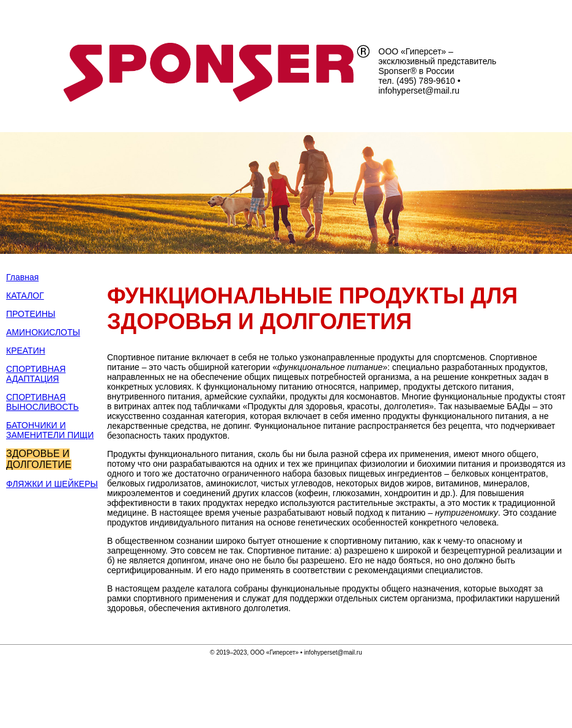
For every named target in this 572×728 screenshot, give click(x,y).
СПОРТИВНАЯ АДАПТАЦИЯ (36, 374)
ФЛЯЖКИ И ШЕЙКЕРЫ (52, 484)
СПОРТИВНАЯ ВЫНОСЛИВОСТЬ (43, 402)
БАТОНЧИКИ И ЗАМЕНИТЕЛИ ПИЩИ (50, 430)
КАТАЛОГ (25, 295)
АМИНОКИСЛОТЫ (43, 332)
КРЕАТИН (26, 351)
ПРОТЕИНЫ (31, 314)
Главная (22, 277)
